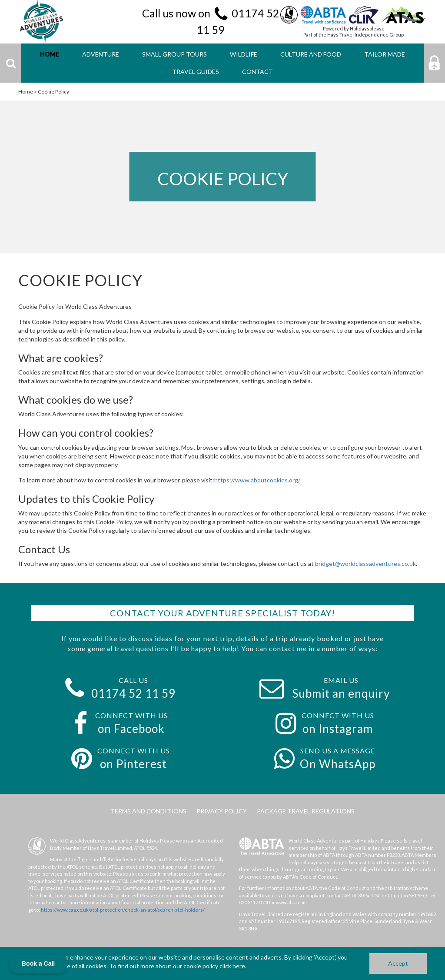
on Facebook (131, 729)
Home (26, 92)
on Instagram (338, 729)
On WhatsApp (338, 764)
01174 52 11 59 (133, 693)
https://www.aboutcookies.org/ (257, 480)
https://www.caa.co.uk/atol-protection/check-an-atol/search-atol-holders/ (123, 910)
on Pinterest (133, 764)
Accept (398, 963)
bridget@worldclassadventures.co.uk (365, 564)
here (239, 966)
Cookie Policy (53, 92)
